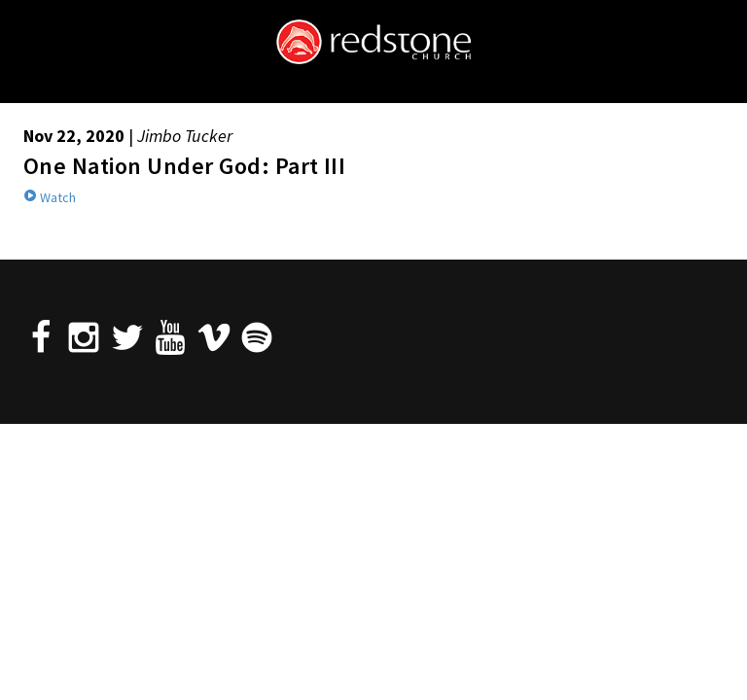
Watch (50, 197)
